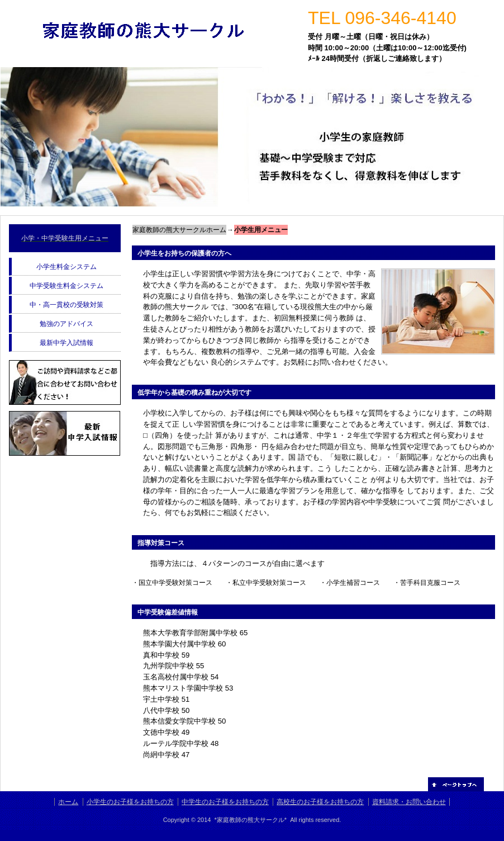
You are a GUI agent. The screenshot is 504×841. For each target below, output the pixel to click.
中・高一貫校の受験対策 (66, 305)
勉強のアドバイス (66, 324)
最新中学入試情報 (66, 343)
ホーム (68, 802)
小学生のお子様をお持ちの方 (130, 802)
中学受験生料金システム (66, 286)
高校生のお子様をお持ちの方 (320, 802)
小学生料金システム (66, 267)
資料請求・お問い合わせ (409, 802)
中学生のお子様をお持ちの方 (225, 802)
